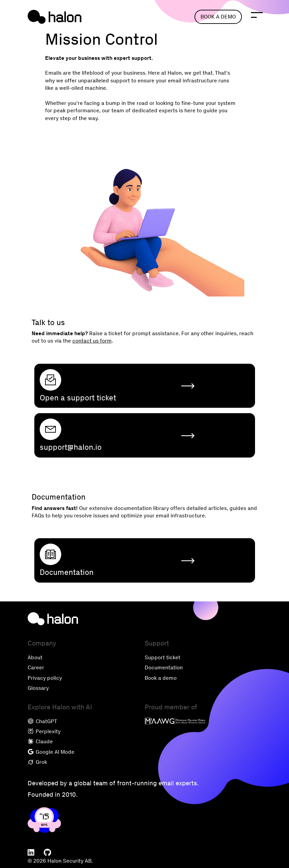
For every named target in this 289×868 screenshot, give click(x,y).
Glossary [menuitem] (38, 688)
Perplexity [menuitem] (44, 731)
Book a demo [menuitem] (161, 678)
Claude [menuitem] (40, 741)
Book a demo (218, 17)
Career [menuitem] (36, 667)
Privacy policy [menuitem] (45, 678)
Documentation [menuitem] (164, 667)
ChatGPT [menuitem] (42, 721)
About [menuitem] (35, 657)
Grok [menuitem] (37, 762)
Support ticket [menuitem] (162, 657)
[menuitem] (31, 853)
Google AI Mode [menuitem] (51, 752)
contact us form (92, 341)
